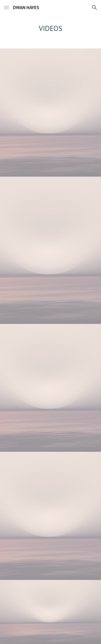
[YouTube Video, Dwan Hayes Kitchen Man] (51, 288)
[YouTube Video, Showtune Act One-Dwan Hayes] (51, 484)
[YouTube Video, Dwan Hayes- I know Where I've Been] (51, 356)
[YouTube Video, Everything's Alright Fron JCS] (51, 145)
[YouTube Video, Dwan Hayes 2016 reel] (51, 612)
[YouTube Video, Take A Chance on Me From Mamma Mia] (51, 80)
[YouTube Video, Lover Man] (51, 214)
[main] (51, 28)
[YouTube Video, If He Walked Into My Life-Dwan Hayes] (51, 548)
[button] (6, 7)
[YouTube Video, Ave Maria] (51, 420)
